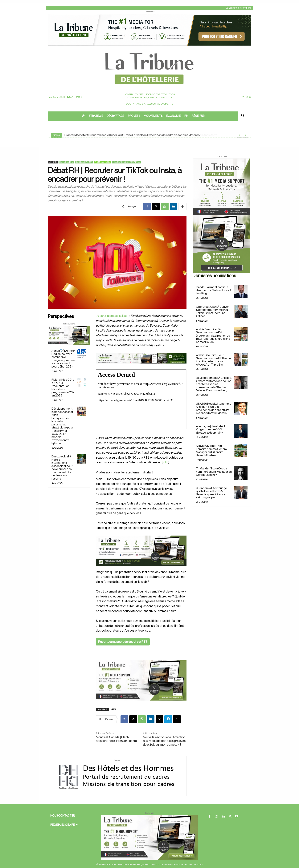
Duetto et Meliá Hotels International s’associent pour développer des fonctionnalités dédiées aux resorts (62, 468)
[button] (243, 116)
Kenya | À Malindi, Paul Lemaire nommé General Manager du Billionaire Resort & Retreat (212, 451)
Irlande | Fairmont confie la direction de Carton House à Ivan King (214, 290)
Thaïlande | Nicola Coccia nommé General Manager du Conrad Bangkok (214, 472)
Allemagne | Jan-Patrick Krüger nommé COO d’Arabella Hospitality (211, 430)
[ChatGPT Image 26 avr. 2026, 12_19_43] (149, 45)
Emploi (53, 162)
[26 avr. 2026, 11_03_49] (141, 551)
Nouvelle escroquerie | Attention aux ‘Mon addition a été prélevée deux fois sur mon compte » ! (164, 741)
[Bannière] (141, 367)
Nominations (103, 162)
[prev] (239, 135)
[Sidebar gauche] (69, 335)
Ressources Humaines (127, 162)
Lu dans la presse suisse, (112, 316)
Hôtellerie (66, 162)
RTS (165, 462)
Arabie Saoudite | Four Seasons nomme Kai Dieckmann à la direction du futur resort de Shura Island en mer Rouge (213, 336)
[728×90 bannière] (149, 838)
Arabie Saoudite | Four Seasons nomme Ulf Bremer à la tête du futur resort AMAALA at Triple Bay (214, 360)
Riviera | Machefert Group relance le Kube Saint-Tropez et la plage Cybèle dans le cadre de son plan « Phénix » (133, 135)
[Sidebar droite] (222, 216)
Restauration (84, 162)
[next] (246, 135)
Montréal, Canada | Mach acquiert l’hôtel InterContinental (117, 739)
